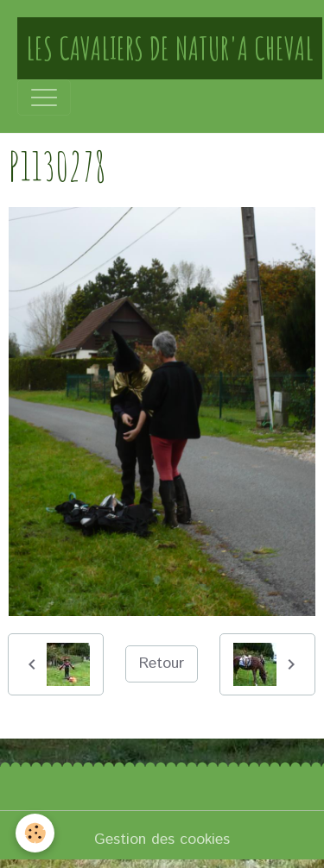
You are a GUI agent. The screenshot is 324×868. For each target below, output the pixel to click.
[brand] (170, 48)
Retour (162, 664)
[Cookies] (35, 833)
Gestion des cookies (162, 840)
